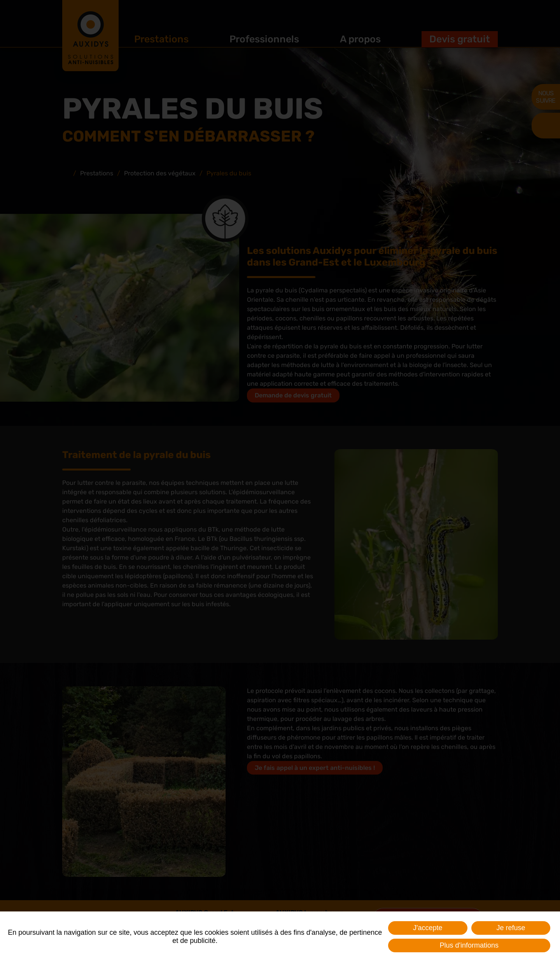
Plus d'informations (469, 945)
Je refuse (511, 928)
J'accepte (428, 928)
